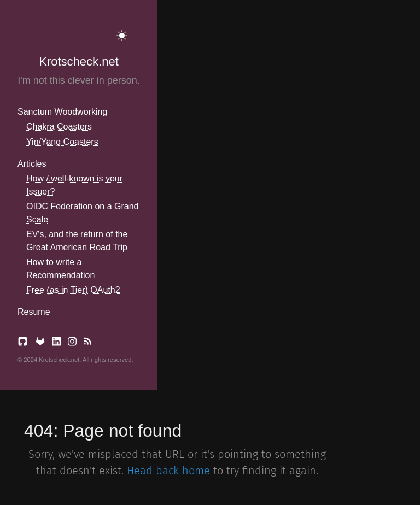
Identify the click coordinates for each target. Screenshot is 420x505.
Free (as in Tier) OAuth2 (73, 290)
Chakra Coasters (59, 127)
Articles (32, 164)
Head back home (168, 471)
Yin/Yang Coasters (62, 142)
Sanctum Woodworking (62, 112)
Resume (34, 312)
